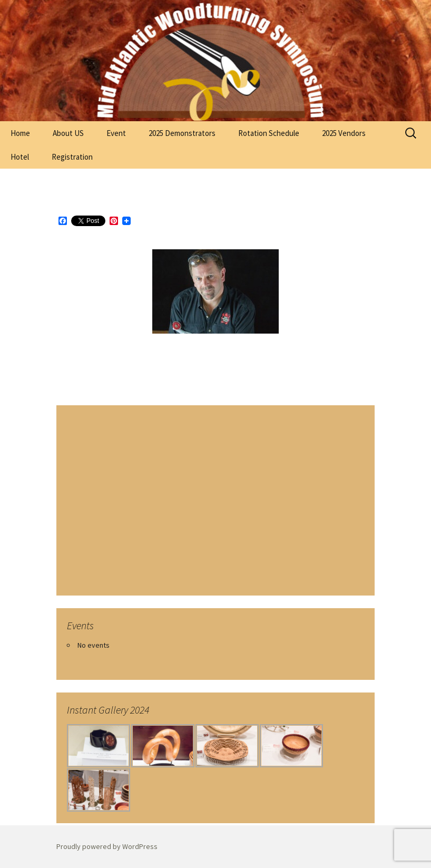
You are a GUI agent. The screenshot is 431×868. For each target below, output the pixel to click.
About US (68, 133)
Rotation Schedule (269, 133)
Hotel (20, 157)
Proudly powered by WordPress (107, 846)
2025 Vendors (344, 133)
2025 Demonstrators (182, 133)
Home (20, 133)
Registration (72, 157)
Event (116, 133)
